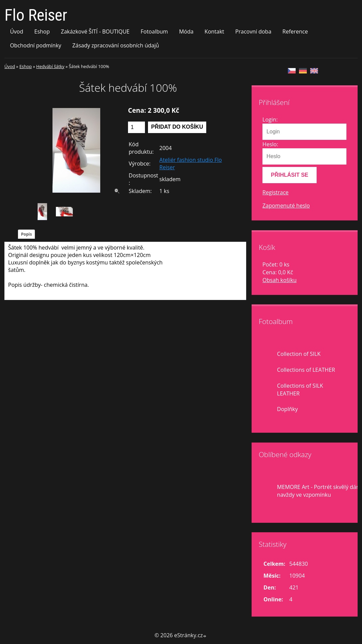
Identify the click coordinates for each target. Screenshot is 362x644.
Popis (26, 234)
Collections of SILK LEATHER (300, 390)
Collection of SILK (299, 354)
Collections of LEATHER (306, 370)
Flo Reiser (36, 15)
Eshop (42, 31)
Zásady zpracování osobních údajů (116, 45)
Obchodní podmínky (35, 45)
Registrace (275, 192)
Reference (295, 31)
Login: (270, 120)
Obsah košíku (280, 280)
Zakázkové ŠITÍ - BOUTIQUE (95, 31)
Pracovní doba (253, 31)
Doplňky (287, 409)
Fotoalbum (154, 31)
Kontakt (214, 31)
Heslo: (270, 144)
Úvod (16, 31)
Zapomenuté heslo (286, 206)
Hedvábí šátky (50, 66)
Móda (186, 31)
